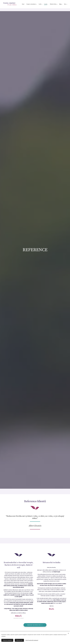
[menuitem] (23, 4)
